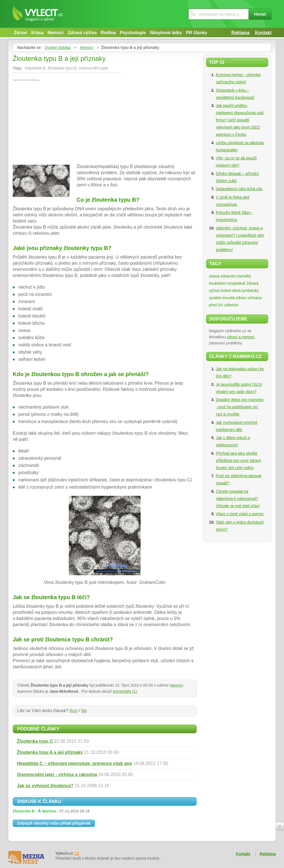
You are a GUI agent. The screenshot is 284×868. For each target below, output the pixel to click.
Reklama (240, 33)
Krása (37, 33)
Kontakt (263, 33)
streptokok (236, 283)
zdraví (241, 298)
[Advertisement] (59, 123)
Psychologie (133, 33)
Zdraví (21, 33)
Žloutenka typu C (35, 741)
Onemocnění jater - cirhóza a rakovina (57, 775)
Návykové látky (166, 33)
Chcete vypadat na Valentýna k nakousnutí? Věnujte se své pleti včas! (238, 499)
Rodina (108, 33)
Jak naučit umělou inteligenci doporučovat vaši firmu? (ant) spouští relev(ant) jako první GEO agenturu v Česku (240, 120)
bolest (226, 291)
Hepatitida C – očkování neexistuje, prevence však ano (74, 763)
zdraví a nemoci (241, 337)
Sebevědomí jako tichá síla (239, 189)
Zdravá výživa (82, 33)
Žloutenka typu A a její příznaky (50, 752)
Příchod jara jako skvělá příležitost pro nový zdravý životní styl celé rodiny (238, 461)
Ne (84, 711)
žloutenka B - (51, 811)
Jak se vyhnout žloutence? (45, 786)
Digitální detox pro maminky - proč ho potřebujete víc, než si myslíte (240, 407)
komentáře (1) (125, 691)
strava (214, 276)
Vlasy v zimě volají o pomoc (240, 514)
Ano (73, 711)
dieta (236, 291)
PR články (197, 33)
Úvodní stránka (57, 47)
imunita (229, 298)
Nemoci (55, 33)
